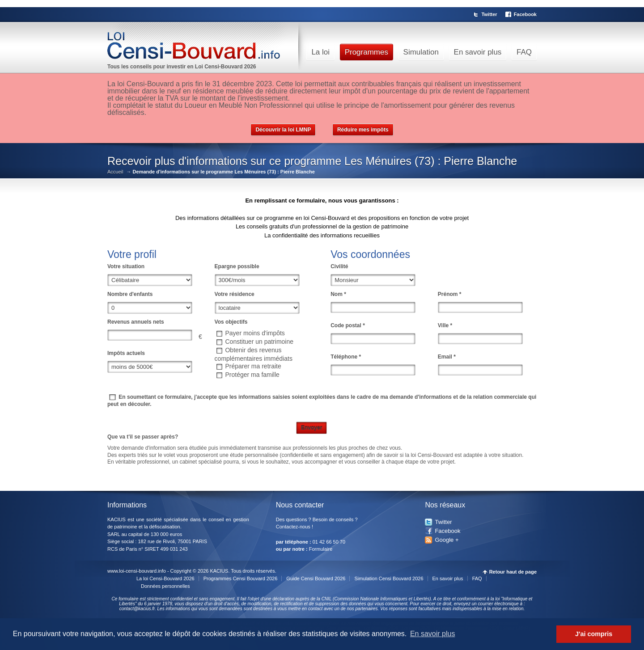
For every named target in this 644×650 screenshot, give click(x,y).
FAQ (524, 52)
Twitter (489, 14)
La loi (320, 52)
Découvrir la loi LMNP (283, 130)
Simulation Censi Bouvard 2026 (389, 578)
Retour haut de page (513, 572)
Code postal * (348, 325)
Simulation (421, 52)
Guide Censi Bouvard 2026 (316, 578)
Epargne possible (237, 266)
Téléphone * (346, 357)
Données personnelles (165, 586)
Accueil (115, 172)
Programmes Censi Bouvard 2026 (241, 578)
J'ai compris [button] (594, 634)
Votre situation (126, 266)
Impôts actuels (126, 353)
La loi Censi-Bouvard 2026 (165, 578)
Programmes (366, 52)
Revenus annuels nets (136, 322)
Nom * (338, 294)
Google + (447, 540)
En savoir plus (478, 52)
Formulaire (321, 549)
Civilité (339, 266)
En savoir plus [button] (433, 634)
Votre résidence (235, 294)
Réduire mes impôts (363, 130)
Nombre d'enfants (130, 294)
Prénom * (450, 294)
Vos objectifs (231, 322)
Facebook (525, 14)
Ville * (445, 325)
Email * (447, 357)
